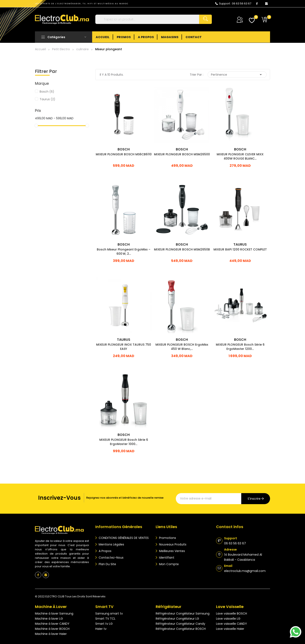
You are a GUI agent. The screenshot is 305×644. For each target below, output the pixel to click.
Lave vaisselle (230, 607)
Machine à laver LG (49, 619)
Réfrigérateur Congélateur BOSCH (181, 629)
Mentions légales (111, 544)
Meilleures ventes (172, 551)
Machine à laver (51, 607)
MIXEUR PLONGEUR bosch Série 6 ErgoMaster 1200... (240, 347)
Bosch (47, 92)
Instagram (266, 4)
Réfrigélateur (168, 607)
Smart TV (104, 607)
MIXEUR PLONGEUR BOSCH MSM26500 (182, 154)
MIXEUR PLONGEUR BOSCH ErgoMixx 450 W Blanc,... (182, 347)
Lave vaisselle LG (228, 619)
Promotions (167, 538)
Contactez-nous (111, 558)
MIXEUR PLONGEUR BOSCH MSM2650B (182, 249)
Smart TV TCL (105, 619)
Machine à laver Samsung (54, 613)
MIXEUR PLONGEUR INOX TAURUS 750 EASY (124, 347)
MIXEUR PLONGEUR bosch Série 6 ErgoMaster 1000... (124, 442)
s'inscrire (254, 499)
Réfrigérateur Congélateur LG (177, 619)
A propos (105, 551)
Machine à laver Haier (51, 634)
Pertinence (237, 75)
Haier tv (101, 629)
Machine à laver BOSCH (52, 629)
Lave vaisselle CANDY (232, 624)
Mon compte (168, 564)
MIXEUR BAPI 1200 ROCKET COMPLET (240, 249)
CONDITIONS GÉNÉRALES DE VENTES (123, 538)
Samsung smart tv (109, 613)
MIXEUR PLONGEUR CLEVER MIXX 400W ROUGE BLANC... (240, 156)
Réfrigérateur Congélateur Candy (180, 624)
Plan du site (107, 564)
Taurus (47, 99)
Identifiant (166, 558)
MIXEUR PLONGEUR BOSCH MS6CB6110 (124, 154)
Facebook (257, 4)
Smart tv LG (104, 624)
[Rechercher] (154, 19)
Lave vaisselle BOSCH (232, 613)
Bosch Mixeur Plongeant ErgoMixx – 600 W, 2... (124, 252)
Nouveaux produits (172, 544)
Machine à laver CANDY (52, 624)
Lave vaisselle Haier (230, 629)
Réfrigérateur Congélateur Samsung (183, 613)
